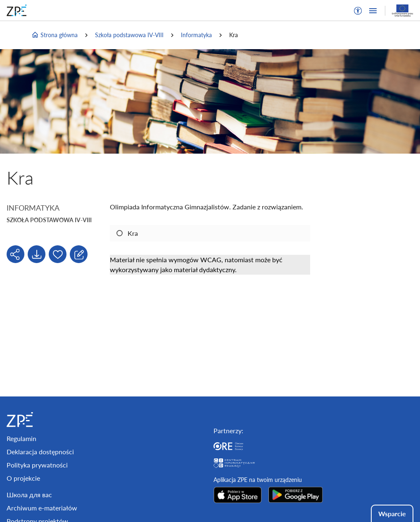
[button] (358, 11)
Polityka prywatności (37, 465)
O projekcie (23, 478)
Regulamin (21, 438)
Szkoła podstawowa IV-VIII (129, 35)
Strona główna (55, 35)
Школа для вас (29, 495)
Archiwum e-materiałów (42, 508)
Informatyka (196, 35)
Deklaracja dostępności (40, 452)
